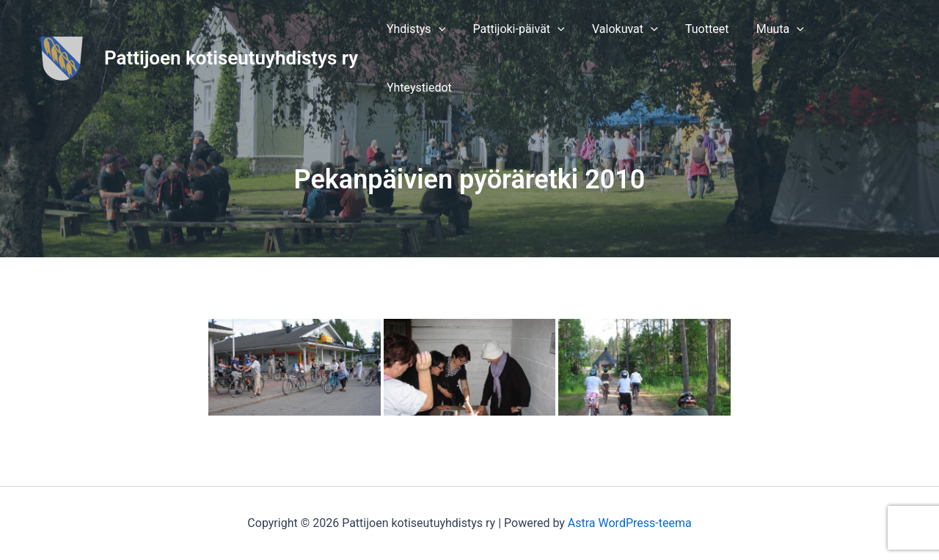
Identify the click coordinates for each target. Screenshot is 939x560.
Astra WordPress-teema (630, 523)
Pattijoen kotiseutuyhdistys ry (231, 33)
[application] (459, 34)
